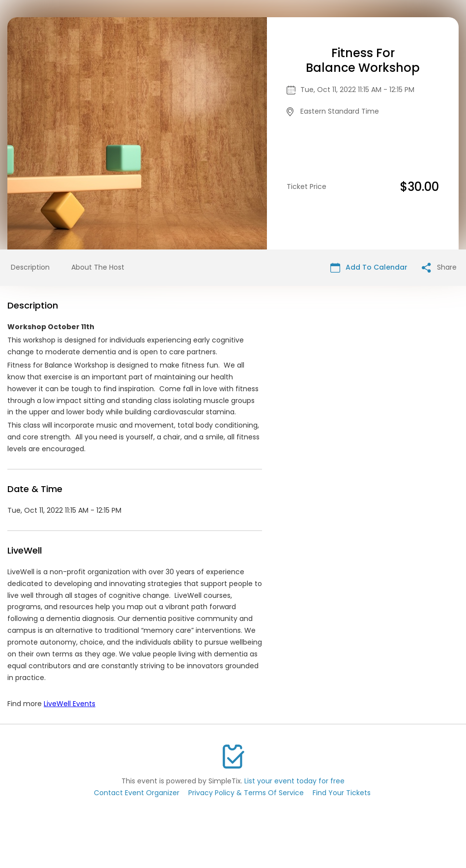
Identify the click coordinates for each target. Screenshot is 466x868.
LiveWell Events (70, 704)
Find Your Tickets (342, 793)
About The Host (98, 267)
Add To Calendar (369, 267)
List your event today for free (294, 781)
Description (30, 267)
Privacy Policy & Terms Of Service (246, 793)
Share (439, 267)
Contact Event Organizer (137, 793)
